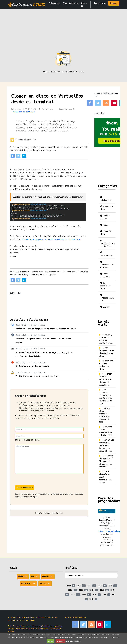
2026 (69, 586)
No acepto (61, 641)
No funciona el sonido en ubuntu (32, 366)
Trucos (105, 225)
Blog (65, 3)
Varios (105, 307)
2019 (91, 590)
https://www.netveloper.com (112, 531)
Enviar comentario (25, 488)
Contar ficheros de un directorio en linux (38, 376)
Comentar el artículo (24, 112)
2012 (114, 595)
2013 (104, 595)
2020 (81, 590)
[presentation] (33, 481)
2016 (72, 595)
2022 (110, 586)
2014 (94, 595)
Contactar (74, 3)
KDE (36, 577)
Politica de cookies (27, 620)
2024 (89, 586)
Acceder (114, 3)
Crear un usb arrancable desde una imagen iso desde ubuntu (107, 445)
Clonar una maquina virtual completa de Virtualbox (51, 239)
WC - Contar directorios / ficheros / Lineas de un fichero (106, 461)
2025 (79, 586)
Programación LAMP (107, 298)
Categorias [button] (54, 3)
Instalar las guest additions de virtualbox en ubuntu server (44, 341)
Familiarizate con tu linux (107, 243)
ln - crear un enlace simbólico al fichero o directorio (105, 379)
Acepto (50, 641)
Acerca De (84, 5)
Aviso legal (41, 617)
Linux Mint (29, 584)
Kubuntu (48, 577)
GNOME (23, 577)
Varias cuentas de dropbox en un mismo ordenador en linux (46, 329)
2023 (99, 586)
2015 (84, 595)
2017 (112, 590)
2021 (70, 590)
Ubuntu (46, 584)
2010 (91, 599)
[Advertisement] (64, 32)
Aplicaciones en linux (107, 265)
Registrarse (100, 3)
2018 (102, 590)
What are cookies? (73, 641)
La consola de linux (105, 286)
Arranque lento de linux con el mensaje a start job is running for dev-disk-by (44, 354)
